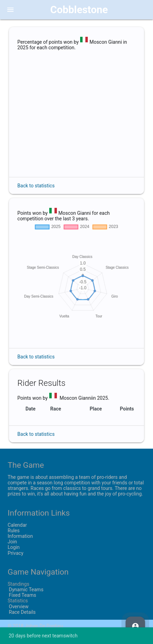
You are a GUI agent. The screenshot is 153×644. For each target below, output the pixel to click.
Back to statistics (36, 186)
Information (20, 536)
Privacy (15, 553)
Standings (18, 584)
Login (14, 547)
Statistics (18, 601)
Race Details (22, 612)
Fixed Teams (22, 595)
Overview (18, 607)
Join (12, 542)
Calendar (17, 525)
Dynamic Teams (25, 590)
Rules (14, 531)
